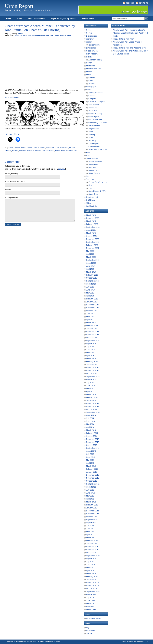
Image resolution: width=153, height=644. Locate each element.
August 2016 (91, 344)
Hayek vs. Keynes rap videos (63, 19)
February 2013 (92, 469)
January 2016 (92, 365)
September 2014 (93, 412)
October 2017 (92, 311)
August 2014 (91, 415)
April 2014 (90, 427)
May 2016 (90, 353)
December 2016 (93, 332)
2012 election (15, 148)
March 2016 (91, 359)
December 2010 (93, 547)
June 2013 (90, 457)
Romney (92, 135)
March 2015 (91, 394)
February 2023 (92, 245)
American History (95, 60)
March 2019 (91, 272)
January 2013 (92, 472)
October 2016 (92, 338)
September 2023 (93, 242)
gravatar (62, 169)
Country (92, 78)
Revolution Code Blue (30, 642)
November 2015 (93, 371)
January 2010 (92, 580)
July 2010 (90, 562)
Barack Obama (40, 148)
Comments (143, 3)
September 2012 (93, 484)
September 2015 (93, 376)
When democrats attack (98, 149)
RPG (88, 155)
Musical (92, 84)
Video (69, 35)
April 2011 (90, 535)
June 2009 (90, 600)
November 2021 (93, 248)
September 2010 (93, 556)
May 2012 (90, 496)
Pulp (88, 152)
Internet (92, 188)
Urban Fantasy (94, 173)
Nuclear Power (94, 45)
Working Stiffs (92, 206)
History (89, 57)
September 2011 (93, 520)
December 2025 (93, 218)
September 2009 (93, 591)
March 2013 (91, 466)
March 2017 (91, 323)
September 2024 (93, 227)
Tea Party (92, 140)
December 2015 (93, 368)
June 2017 (90, 314)
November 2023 (93, 239)
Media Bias (27, 35)
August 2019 (91, 263)
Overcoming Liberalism (98, 123)
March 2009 (91, 609)
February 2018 (92, 299)
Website (8, 190)
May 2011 (90, 532)
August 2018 (91, 284)
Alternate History (95, 161)
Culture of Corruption (97, 102)
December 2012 (93, 475)
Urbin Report (19, 6)
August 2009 (91, 594)
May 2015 (90, 388)
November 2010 (93, 550)
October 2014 (92, 409)
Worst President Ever (69, 151)
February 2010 (92, 577)
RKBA (91, 132)
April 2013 (90, 463)
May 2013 (90, 460)
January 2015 (92, 400)
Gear (90, 185)
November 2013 (93, 442)
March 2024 (91, 233)
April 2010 (90, 571)
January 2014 (92, 436)
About (20, 19)
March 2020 (91, 257)
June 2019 (90, 266)
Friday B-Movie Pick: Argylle (124, 39)
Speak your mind (12, 198)
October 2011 (92, 517)
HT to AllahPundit (12, 98)
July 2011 (90, 526)
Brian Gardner (54, 642)
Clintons (92, 96)
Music (89, 75)
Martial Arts (91, 66)
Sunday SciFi (94, 170)
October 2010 (92, 553)
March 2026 (91, 215)
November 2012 (93, 478)
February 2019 (92, 275)
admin (20, 34)
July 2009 (90, 597)
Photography (91, 87)
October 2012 (92, 481)
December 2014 (93, 403)
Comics (89, 33)
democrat (50, 148)
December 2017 (93, 305)
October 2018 (92, 278)
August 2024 (91, 230)
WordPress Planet (93, 618)
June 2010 (90, 565)
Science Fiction (92, 158)
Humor (89, 63)
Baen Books (93, 164)
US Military (91, 200)
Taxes (91, 137)
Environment (91, 48)
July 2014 (90, 418)
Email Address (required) (15, 182)
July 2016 (90, 347)
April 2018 (90, 296)
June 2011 (90, 529)
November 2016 (93, 335)
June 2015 (90, 385)
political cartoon (41, 151)
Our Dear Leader (53, 35)
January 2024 (92, 236)
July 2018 (90, 287)
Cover (91, 81)
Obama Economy (39, 35)
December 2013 (93, 439)
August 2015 (91, 379)
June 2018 (90, 290)
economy (18, 35)
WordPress (91, 631)
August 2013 (91, 451)
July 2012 (90, 490)
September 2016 (93, 341)
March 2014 (91, 430)
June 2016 (90, 350)
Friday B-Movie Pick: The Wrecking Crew (129, 48)
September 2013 (93, 448)
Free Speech (94, 105)
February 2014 (92, 433)
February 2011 (92, 541)
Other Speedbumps (37, 19)
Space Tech (93, 194)
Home (9, 19)
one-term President (26, 151)
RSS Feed (130, 3)
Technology (91, 179)
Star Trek (92, 167)
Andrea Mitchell (27, 148)
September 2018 (93, 281)
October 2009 (92, 588)
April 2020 (90, 254)
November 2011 (93, 514)
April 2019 (90, 269)
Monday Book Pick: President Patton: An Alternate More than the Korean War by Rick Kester (131, 33)
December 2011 (93, 511)
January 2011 (92, 544)
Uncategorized (92, 197)
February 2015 (92, 397)
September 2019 (93, 260)
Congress (92, 99)
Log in (89, 628)
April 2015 (90, 391)
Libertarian (93, 108)
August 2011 (91, 523)
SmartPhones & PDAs (97, 191)
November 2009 (93, 585)
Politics (63, 35)
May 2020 (90, 251)
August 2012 (91, 487)
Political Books (88, 19)
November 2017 (93, 308)
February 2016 (92, 362)
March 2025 (91, 221)
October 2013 (92, 445)
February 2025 (92, 224)
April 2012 (90, 499)
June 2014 (90, 421)
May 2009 (90, 603)
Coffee (89, 30)
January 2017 (92, 329)
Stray (88, 176)
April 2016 (90, 356)
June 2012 (90, 493)
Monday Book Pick (94, 69)
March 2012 (91, 502)
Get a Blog (126, 642)
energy (89, 42)
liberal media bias (61, 148)
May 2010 (90, 568)
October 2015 (92, 374)
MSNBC (15, 151)
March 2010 (91, 574)
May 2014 (90, 424)
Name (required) (11, 173)
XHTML (89, 634)
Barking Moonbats (96, 93)
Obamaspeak (94, 117)
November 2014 (93, 406)
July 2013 (90, 454)
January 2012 (92, 508)
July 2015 (90, 382)
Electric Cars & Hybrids (98, 182)
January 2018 (92, 302)
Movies (89, 72)
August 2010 (91, 559)
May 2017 (90, 317)
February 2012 (92, 505)
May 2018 (90, 293)
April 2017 (90, 320)
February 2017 (92, 326)
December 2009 (93, 582)
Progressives (94, 129)
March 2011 (91, 538)
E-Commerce (92, 36)
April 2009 (90, 606)
